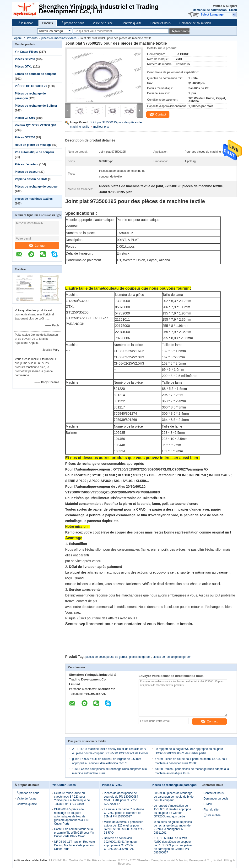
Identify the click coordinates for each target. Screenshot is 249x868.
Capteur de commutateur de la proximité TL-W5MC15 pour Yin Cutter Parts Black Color (74, 833)
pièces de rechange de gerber (172, 657)
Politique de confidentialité (30, 860)
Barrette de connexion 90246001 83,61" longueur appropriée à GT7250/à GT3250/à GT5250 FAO (121, 844)
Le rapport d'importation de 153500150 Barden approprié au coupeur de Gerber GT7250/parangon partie (172, 811)
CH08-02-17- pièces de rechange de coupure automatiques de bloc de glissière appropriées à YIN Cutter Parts (71, 816)
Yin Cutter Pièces (27, 52)
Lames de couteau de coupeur (35, 74)
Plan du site (211, 810)
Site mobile (212, 815)
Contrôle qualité (132, 23)
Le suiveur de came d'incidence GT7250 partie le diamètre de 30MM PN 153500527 (124, 813)
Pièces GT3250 (25, 137)
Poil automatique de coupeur (35, 152)
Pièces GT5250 (25, 118)
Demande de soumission (210, 10)
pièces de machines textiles (59, 38)
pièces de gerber (140, 657)
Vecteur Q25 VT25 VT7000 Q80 (35, 125)
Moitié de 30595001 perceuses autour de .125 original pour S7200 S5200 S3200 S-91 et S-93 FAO (124, 827)
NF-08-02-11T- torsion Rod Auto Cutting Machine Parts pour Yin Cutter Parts (74, 845)
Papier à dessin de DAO (31, 179)
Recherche (182, 31)
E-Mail (208, 804)
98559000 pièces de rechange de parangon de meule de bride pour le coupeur (174, 797)
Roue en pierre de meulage (33, 145)
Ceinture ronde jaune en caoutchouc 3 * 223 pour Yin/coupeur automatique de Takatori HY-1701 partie (72, 798)
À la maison (26, 23)
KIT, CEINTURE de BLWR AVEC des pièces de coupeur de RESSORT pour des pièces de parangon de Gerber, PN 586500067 (173, 845)
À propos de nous (73, 23)
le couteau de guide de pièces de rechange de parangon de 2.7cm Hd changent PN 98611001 (173, 827)
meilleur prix (101, 127)
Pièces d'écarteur (27, 164)
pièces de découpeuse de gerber (106, 657)
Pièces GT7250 (25, 59)
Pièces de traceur (27, 172)
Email (233, 10)
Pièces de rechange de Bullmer (36, 106)
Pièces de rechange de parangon (174, 785)
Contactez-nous (161, 23)
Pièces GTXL (24, 67)
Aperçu (19, 38)
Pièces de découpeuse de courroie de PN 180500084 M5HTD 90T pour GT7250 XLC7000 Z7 (121, 798)
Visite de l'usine (103, 23)
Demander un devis (216, 799)
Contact (37, 246)
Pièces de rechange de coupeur (36, 187)
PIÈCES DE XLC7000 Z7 (31, 86)
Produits (48, 23)
